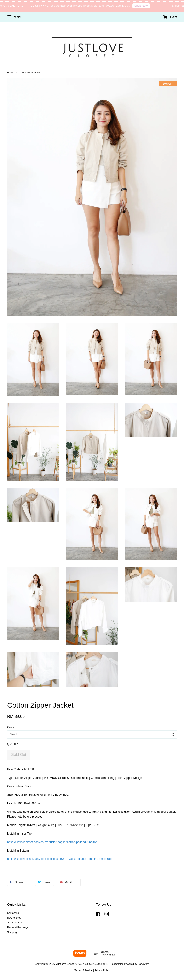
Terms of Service (83, 971)
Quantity (13, 744)
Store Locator (14, 923)
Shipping (12, 932)
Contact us (13, 913)
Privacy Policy (102, 971)
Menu (15, 17)
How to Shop (14, 918)
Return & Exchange (18, 927)
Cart (170, 17)
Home (10, 73)
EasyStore (143, 964)
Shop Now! (144, 6)
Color (11, 727)
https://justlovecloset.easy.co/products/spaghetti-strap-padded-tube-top (52, 842)
